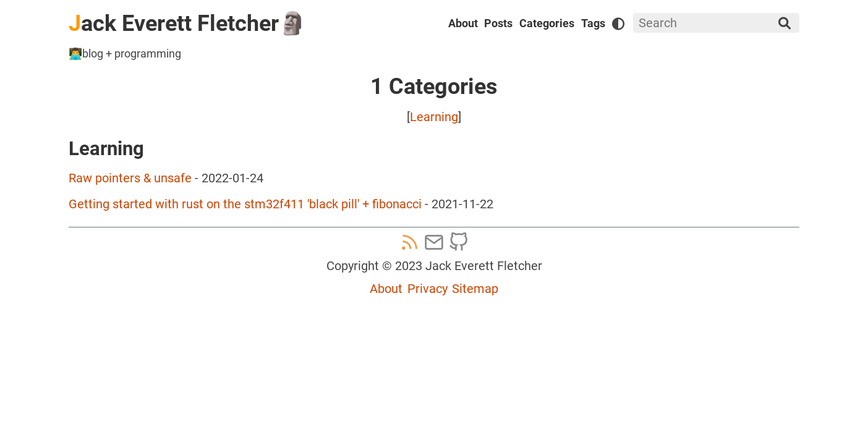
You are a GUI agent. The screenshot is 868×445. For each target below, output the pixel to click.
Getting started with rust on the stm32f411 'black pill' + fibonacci (245, 204)
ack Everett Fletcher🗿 (188, 23)
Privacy (428, 289)
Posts (498, 23)
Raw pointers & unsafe (130, 178)
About (463, 23)
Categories (547, 23)
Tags (593, 23)
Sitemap (475, 289)
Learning (434, 117)
